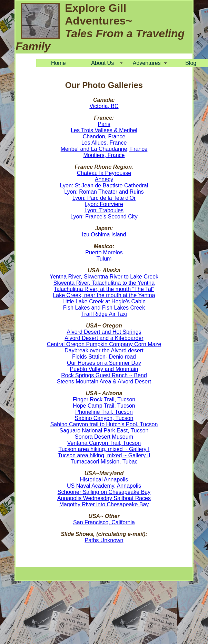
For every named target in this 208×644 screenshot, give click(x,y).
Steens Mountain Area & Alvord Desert (104, 382)
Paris (104, 124)
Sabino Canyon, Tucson (104, 418)
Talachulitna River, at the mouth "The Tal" (104, 289)
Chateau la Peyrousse (104, 173)
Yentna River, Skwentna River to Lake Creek (104, 277)
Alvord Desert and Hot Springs (104, 332)
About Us (102, 63)
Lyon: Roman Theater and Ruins (104, 192)
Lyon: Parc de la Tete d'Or (104, 198)
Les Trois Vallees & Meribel (104, 130)
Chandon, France (104, 136)
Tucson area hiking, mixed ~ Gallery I (104, 449)
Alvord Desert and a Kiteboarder (104, 338)
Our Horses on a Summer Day (104, 363)
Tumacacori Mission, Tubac (104, 462)
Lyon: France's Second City (104, 217)
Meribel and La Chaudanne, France (104, 149)
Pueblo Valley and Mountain (104, 369)
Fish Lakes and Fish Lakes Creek (104, 308)
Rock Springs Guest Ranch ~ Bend (104, 375)
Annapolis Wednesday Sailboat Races (104, 498)
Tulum (104, 259)
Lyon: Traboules (104, 210)
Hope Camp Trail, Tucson (104, 406)
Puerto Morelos (104, 252)
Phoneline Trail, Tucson (104, 412)
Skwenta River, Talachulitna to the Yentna (104, 283)
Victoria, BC (104, 106)
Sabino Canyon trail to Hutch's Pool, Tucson (104, 424)
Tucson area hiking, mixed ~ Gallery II (104, 455)
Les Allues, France (104, 143)
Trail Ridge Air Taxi (104, 314)
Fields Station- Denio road (104, 357)
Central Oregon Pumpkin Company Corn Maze (104, 344)
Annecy (104, 179)
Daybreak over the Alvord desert (104, 350)
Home (58, 63)
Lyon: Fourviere (104, 204)
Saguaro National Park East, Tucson (104, 431)
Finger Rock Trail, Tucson (104, 399)
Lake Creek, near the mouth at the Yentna (104, 295)
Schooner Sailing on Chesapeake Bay (104, 492)
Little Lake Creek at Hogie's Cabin (104, 301)
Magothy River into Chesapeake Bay (104, 504)
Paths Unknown (104, 540)
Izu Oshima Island (104, 235)
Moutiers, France (104, 155)
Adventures (147, 63)
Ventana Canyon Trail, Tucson (104, 443)
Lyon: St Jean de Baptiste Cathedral (104, 186)
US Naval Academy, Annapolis (104, 486)
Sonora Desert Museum (104, 437)
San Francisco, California (104, 522)
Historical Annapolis (104, 480)
